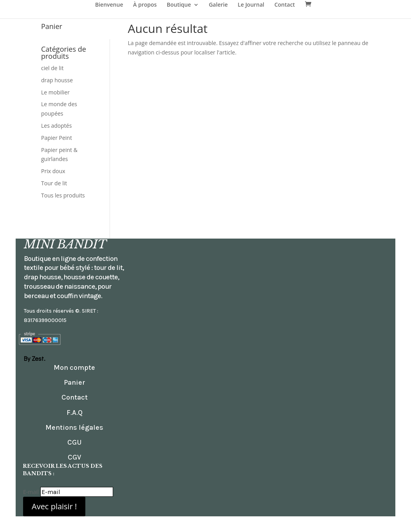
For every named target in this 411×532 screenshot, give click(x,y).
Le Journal (251, 5)
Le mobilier (55, 92)
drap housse (57, 80)
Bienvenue (109, 5)
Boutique (179, 5)
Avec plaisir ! (54, 506)
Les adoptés (56, 126)
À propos (145, 5)
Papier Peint (57, 138)
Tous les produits (63, 195)
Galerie (218, 5)
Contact (285, 5)
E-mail (31, 492)
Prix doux (53, 171)
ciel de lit (52, 68)
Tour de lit (54, 183)
